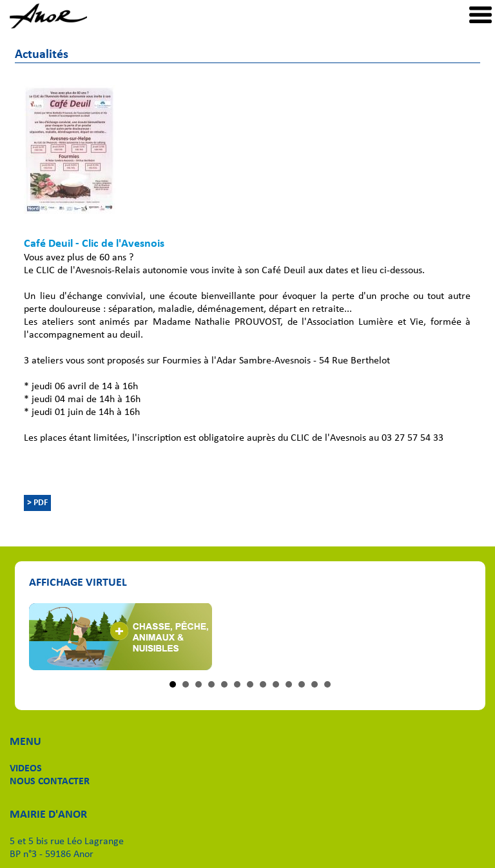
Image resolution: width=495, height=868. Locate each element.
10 (289, 684)
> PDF (37, 503)
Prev (46, 637)
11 (302, 684)
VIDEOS (26, 769)
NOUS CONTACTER (50, 782)
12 (315, 684)
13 (327, 684)
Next (454, 637)
